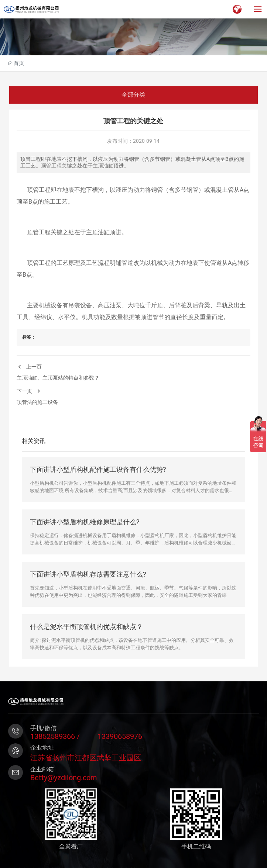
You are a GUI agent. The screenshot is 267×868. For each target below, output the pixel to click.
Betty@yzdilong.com (64, 778)
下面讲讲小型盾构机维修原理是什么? (85, 522)
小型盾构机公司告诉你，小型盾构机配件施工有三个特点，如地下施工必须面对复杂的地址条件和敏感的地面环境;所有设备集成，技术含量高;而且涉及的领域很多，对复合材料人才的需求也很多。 (133, 490)
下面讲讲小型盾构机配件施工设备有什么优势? (98, 469)
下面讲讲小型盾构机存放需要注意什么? (88, 574)
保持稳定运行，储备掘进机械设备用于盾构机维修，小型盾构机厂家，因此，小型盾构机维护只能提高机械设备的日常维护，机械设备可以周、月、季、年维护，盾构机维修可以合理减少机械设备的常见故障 (133, 543)
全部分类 (133, 95)
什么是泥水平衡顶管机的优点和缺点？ (86, 627)
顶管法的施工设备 (37, 402)
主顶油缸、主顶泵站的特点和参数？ (58, 378)
